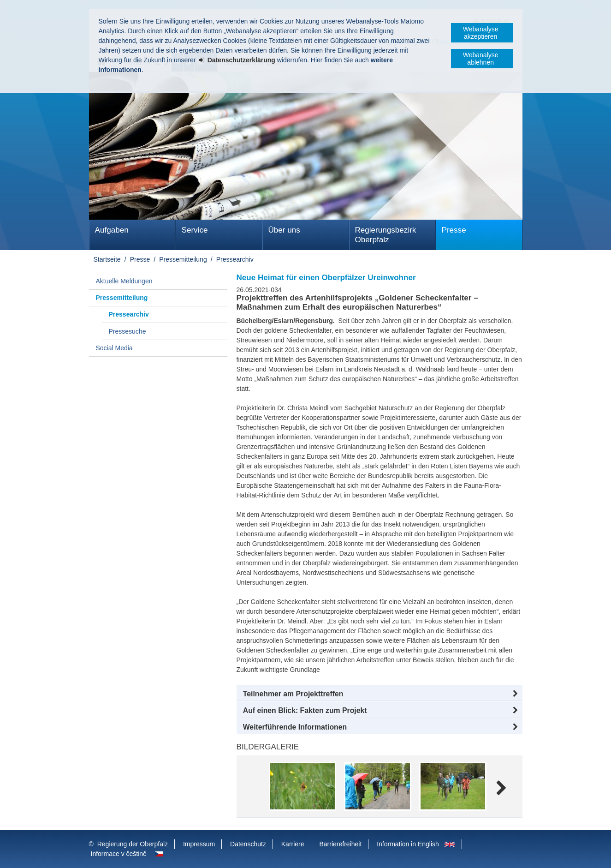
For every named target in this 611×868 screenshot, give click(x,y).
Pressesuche (128, 331)
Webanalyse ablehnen (481, 59)
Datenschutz (248, 844)
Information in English (408, 844)
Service (195, 230)
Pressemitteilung (183, 259)
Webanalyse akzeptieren (481, 33)
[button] (380, 694)
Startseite (107, 259)
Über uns (284, 230)
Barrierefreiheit (340, 844)
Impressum (199, 844)
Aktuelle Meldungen (124, 281)
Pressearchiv (235, 259)
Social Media (114, 348)
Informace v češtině (119, 854)
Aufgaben (112, 230)
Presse (454, 230)
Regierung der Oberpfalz (133, 844)
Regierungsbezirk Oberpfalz (386, 235)
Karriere (293, 844)
